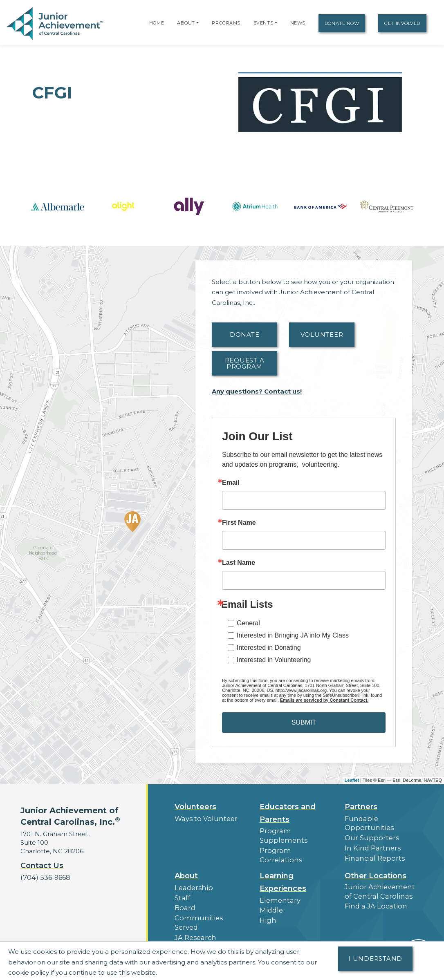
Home (157, 23)
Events (263, 23)
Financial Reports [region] (372, 855)
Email (231, 483)
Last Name (239, 563)
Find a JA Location (373, 899)
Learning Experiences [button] (283, 877)
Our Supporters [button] (369, 836)
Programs (226, 23)
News (298, 23)
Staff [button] (182, 891)
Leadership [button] (192, 882)
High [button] (267, 913)
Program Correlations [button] (293, 840)
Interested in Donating (269, 648)
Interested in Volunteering (274, 660)
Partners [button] (361, 807)
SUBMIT (304, 722)
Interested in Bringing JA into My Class (293, 635)
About (186, 23)
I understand (375, 959)
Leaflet (352, 780)
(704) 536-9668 (44, 877)
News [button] (183, 938)
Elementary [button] (278, 894)
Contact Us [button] (42, 866)
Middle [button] (270, 904)
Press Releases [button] (198, 929)
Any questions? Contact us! (257, 391)
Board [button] (184, 901)
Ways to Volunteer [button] (203, 818)
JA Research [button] (194, 919)
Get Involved (402, 23)
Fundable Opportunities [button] (366, 823)
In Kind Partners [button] (370, 846)
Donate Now (342, 23)
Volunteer (322, 334)
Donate (245, 334)
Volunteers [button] (195, 807)
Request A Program (245, 363)
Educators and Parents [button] (288, 813)
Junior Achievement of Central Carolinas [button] (380, 885)
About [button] (186, 870)
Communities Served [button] (207, 910)
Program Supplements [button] (295, 831)
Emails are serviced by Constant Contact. (324, 700)
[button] (197, 23)
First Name (239, 523)
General (248, 623)
